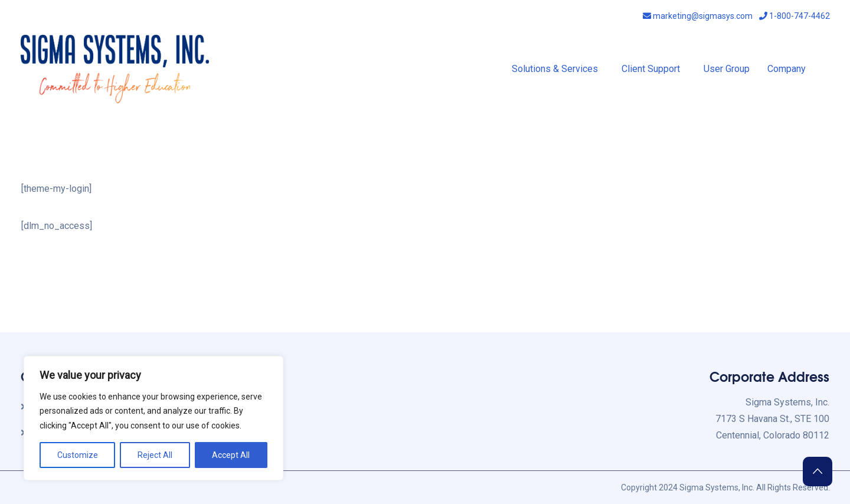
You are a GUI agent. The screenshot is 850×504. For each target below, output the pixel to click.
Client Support (651, 69)
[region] (153, 418)
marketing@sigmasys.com (698, 16)
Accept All (231, 455)
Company (787, 69)
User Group (727, 69)
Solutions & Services (555, 69)
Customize (78, 455)
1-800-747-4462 (795, 16)
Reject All (155, 455)
